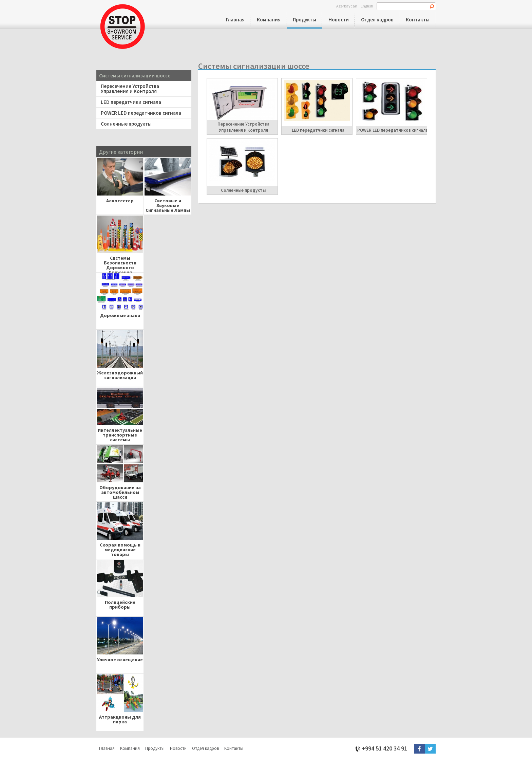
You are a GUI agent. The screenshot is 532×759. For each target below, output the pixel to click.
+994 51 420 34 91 (384, 748)
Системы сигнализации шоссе (135, 76)
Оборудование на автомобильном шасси (120, 491)
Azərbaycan (347, 6)
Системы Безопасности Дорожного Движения (120, 261)
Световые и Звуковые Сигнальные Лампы (168, 204)
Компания (269, 20)
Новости (339, 20)
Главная (235, 20)
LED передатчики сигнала (131, 102)
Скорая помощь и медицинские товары (120, 548)
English (367, 6)
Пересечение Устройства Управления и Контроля (130, 89)
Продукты (305, 20)
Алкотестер (120, 201)
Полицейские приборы (120, 605)
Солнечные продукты (126, 124)
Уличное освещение (120, 660)
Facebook (419, 749)
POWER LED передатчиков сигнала (141, 113)
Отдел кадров (377, 20)
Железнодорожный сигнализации (120, 375)
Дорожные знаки (120, 315)
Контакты (418, 20)
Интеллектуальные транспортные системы (120, 433)
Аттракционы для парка (120, 719)
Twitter (430, 749)
